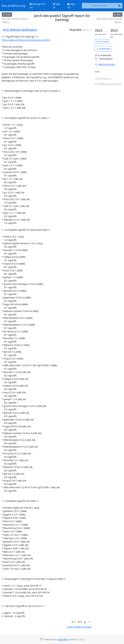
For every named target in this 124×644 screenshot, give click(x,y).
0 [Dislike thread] (80, 622)
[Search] (119, 6)
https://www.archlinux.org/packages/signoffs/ (26, 40)
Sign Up (71, 6)
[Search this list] (99, 6)
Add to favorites (105, 64)
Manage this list (38, 6)
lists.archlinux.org (14, 6)
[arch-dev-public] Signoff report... (15, 20)
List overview (102, 41)
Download (103, 49)
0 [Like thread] (74, 622)
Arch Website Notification (20, 30)
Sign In (57, 6)
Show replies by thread (79, 627)
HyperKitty (63, 640)
